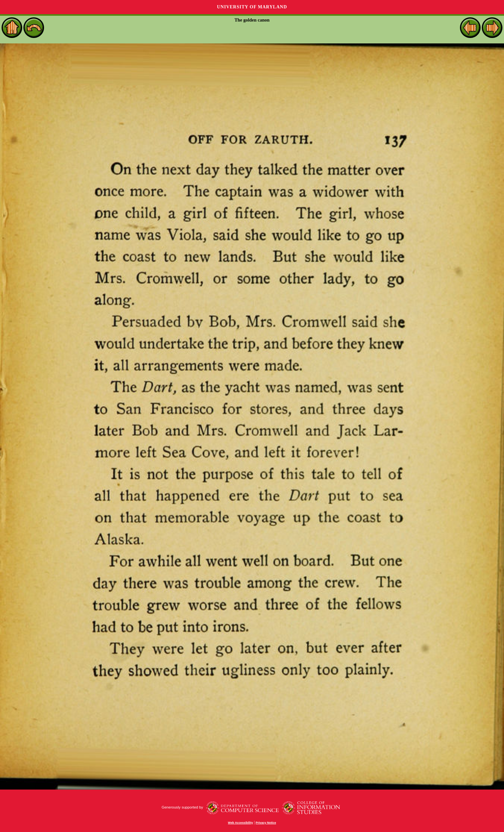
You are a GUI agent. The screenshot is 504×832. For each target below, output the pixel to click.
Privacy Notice (266, 823)
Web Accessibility (240, 823)
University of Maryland (252, 7)
